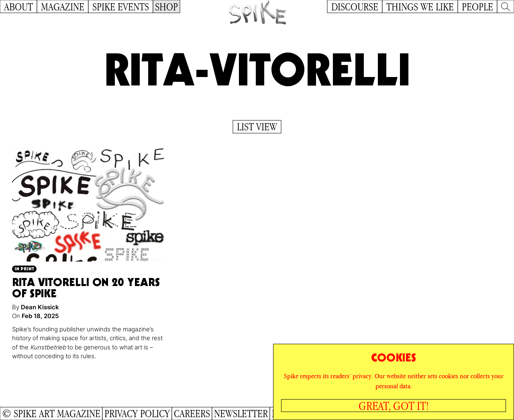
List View (257, 127)
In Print (24, 269)
